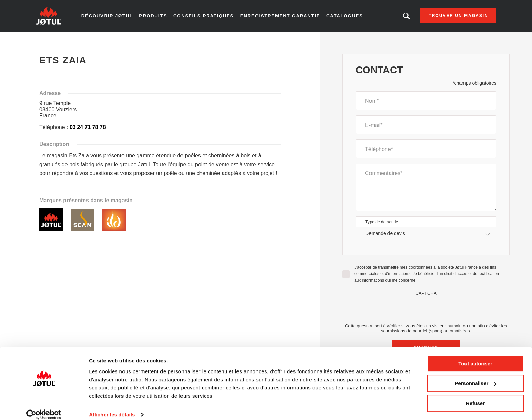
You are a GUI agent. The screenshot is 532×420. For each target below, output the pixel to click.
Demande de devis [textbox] (385, 235)
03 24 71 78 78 (88, 129)
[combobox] (426, 236)
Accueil (51, 40)
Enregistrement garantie (280, 17)
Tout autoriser (475, 356)
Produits (159, 17)
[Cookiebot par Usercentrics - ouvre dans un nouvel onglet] (44, 407)
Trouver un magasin (450, 17)
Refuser (475, 395)
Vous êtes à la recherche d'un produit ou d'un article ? (398, 17)
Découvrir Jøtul (115, 17)
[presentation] (426, 311)
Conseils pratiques (208, 17)
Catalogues (342, 17)
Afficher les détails (112, 407)
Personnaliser (476, 375)
